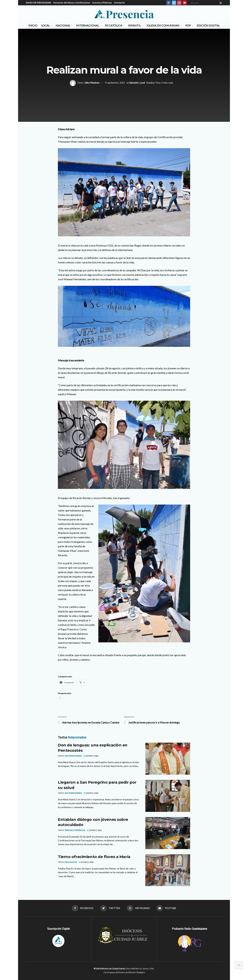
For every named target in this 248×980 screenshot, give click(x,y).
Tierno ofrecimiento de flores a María (94, 857)
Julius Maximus (92, 83)
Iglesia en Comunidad (163, 25)
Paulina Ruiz (71, 862)
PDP (188, 25)
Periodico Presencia (75, 830)
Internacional (88, 25)
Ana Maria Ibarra (73, 756)
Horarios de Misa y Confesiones (72, 3)
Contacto (119, 3)
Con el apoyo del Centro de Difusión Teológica (124, 972)
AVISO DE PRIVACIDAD (38, 3)
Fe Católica (113, 25)
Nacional (63, 25)
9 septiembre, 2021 (115, 83)
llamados (134, 83)
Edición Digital (208, 25)
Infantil (134, 25)
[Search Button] (220, 3)
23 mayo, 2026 (91, 756)
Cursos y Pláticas (102, 3)
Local (45, 25)
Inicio (33, 25)
